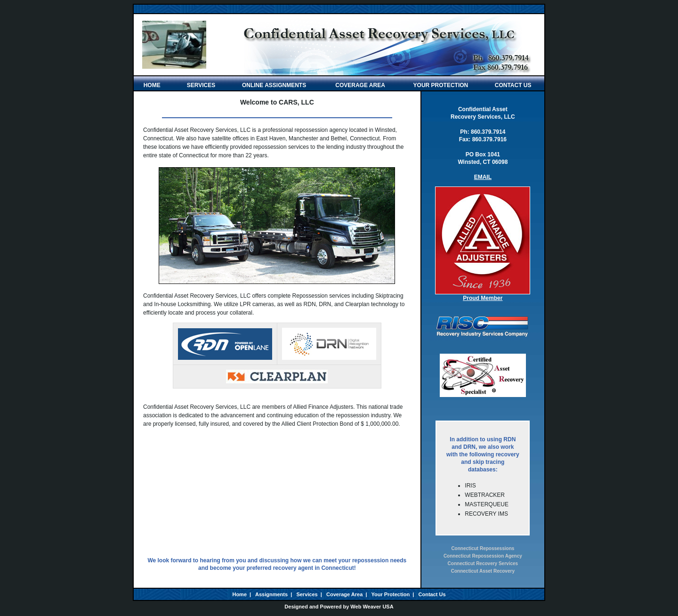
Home (239, 594)
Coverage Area (344, 594)
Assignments (271, 594)
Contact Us (432, 594)
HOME (154, 85)
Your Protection (390, 594)
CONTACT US (513, 85)
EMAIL (483, 177)
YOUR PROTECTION (441, 85)
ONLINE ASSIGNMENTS (274, 85)
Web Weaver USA (372, 607)
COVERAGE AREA (360, 85)
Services (307, 594)
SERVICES (201, 85)
